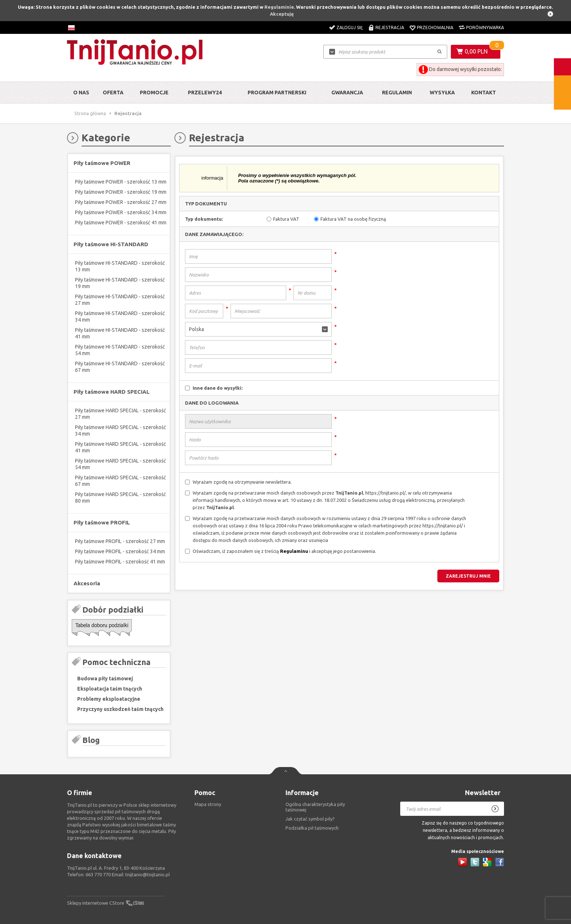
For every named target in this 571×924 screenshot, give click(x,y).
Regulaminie (279, 7)
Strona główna (90, 113)
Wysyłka (442, 93)
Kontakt (484, 93)
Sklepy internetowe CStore (96, 903)
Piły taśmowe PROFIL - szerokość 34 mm (120, 551)
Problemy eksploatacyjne (109, 699)
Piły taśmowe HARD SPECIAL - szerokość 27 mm (121, 414)
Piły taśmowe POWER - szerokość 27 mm (121, 202)
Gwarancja (347, 93)
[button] (258, 329)
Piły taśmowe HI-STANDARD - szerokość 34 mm (120, 316)
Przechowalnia (435, 27)
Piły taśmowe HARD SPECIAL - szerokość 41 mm (121, 447)
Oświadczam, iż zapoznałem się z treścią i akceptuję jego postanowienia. (284, 551)
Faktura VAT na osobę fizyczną (353, 219)
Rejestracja (390, 27)
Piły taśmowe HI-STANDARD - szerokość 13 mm (120, 266)
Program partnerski (277, 93)
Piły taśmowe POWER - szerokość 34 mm (121, 212)
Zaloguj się (350, 27)
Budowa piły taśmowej (105, 679)
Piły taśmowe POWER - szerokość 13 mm (121, 182)
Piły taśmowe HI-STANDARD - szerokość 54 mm (120, 350)
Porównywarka (485, 27)
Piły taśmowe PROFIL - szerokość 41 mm (120, 562)
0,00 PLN (476, 51)
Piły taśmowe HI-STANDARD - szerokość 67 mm (120, 367)
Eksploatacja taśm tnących (110, 689)
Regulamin (397, 93)
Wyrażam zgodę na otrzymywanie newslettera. (242, 482)
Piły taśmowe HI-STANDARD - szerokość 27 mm (120, 300)
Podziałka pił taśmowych (312, 828)
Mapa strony (208, 804)
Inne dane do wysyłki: (218, 388)
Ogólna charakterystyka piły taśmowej (315, 807)
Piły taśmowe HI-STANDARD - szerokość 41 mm (120, 333)
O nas (81, 93)
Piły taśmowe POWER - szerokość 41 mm (121, 223)
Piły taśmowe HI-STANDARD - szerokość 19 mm (120, 283)
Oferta (113, 93)
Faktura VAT (286, 219)
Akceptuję (282, 14)
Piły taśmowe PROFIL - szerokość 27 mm (120, 541)
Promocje (154, 93)
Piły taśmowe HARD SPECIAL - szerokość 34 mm (121, 430)
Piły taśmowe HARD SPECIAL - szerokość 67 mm (121, 481)
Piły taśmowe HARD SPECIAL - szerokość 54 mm (121, 464)
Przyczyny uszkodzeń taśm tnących (120, 709)
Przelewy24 (205, 93)
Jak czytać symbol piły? (310, 819)
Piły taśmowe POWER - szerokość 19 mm (121, 192)
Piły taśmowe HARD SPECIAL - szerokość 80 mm (121, 498)
